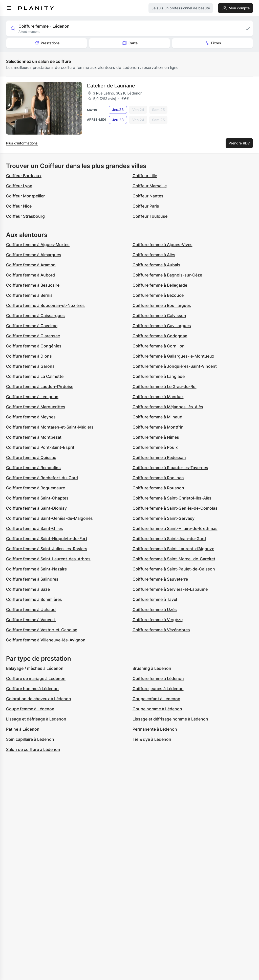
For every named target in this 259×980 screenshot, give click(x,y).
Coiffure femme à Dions (29, 356)
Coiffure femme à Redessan (159, 457)
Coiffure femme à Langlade (159, 376)
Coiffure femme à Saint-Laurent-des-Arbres (48, 559)
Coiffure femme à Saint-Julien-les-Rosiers (47, 549)
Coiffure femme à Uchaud (31, 609)
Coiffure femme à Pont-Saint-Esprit (40, 447)
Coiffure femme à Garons (30, 366)
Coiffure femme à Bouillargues (162, 305)
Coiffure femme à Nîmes (156, 437)
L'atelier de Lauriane (111, 86)
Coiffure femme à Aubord (30, 275)
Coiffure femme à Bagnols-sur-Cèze (167, 275)
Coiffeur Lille (145, 176)
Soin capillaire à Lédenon (30, 739)
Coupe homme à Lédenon (157, 709)
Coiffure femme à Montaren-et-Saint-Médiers (50, 427)
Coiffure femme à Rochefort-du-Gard (42, 478)
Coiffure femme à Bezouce (158, 295)
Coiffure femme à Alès (154, 255)
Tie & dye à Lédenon (152, 739)
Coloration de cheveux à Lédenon (39, 699)
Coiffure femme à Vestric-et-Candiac (42, 630)
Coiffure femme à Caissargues (35, 316)
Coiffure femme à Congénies (34, 346)
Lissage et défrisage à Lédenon (36, 719)
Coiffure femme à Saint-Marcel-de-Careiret (174, 559)
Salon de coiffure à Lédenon (33, 749)
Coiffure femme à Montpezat (34, 437)
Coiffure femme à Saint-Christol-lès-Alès (172, 498)
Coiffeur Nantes (148, 196)
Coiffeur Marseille (150, 186)
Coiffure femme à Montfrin (158, 427)
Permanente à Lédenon (155, 729)
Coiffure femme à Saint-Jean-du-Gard (169, 539)
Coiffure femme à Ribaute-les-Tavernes (170, 468)
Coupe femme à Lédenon (30, 709)
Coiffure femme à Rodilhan (158, 478)
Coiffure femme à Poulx (155, 447)
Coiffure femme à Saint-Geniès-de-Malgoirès (49, 518)
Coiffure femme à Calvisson (159, 316)
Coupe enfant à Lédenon (156, 699)
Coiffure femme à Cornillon (159, 346)
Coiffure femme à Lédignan (32, 397)
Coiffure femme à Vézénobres (161, 630)
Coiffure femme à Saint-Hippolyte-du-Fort (47, 539)
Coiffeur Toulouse (150, 216)
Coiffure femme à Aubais (156, 265)
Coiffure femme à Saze (28, 589)
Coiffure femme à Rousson (158, 488)
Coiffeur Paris (146, 206)
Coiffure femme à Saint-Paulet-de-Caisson (174, 569)
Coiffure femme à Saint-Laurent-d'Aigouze (173, 549)
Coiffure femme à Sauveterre (160, 579)
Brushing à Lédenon (152, 668)
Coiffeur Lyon (19, 186)
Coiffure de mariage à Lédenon (36, 678)
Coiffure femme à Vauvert (31, 620)
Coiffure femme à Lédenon (158, 678)
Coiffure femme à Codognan (160, 336)
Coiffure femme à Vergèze (158, 620)
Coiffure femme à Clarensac (33, 336)
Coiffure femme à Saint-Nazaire (36, 569)
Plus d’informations (22, 143)
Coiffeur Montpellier (25, 196)
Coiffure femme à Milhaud (157, 417)
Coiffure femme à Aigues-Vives (163, 245)
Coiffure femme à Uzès (155, 609)
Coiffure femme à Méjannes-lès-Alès (168, 407)
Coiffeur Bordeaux (24, 176)
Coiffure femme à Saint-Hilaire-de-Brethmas (175, 528)
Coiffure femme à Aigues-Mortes (38, 245)
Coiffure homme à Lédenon (32, 689)
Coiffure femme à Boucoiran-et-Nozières (45, 305)
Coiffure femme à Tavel (155, 599)
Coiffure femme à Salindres (32, 579)
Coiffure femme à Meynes (31, 417)
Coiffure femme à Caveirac (32, 326)
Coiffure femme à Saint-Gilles (35, 528)
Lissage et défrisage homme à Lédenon (170, 719)
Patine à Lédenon (23, 729)
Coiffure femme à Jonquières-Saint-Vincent (175, 366)
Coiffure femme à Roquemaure (36, 488)
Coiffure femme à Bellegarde (160, 285)
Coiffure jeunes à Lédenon (158, 689)
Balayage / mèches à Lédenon (35, 668)
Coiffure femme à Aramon (31, 265)
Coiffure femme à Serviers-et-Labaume (170, 589)
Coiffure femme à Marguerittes (36, 407)
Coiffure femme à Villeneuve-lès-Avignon (46, 640)
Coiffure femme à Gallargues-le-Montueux (173, 356)
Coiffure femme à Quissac (31, 457)
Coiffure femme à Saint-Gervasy (164, 518)
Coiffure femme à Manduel (158, 397)
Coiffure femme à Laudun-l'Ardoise (40, 386)
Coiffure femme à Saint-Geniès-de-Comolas (175, 508)
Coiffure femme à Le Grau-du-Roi (165, 386)
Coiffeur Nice (19, 206)
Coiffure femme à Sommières (34, 599)
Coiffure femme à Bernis (29, 295)
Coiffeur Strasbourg (25, 216)
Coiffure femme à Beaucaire (33, 285)
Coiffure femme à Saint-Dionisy (36, 508)
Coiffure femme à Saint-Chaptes (37, 498)
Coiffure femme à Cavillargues (162, 326)
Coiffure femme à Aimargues (34, 255)
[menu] (9, 8)
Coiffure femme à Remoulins (33, 468)
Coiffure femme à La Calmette (35, 376)
